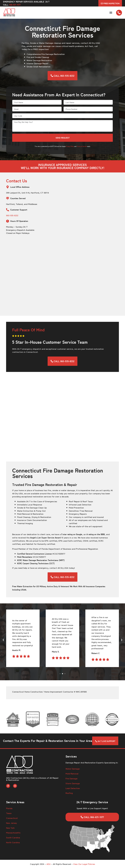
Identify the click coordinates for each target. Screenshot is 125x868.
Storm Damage (73, 783)
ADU (49, 864)
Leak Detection (73, 788)
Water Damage (73, 769)
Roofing (69, 793)
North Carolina (13, 842)
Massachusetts (13, 832)
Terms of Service (82, 146)
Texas (9, 813)
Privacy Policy (70, 146)
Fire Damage (71, 778)
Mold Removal (72, 773)
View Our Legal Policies (84, 864)
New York (10, 828)
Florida (9, 808)
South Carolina (13, 837)
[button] (111, 13)
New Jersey (11, 823)
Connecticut (12, 818)
